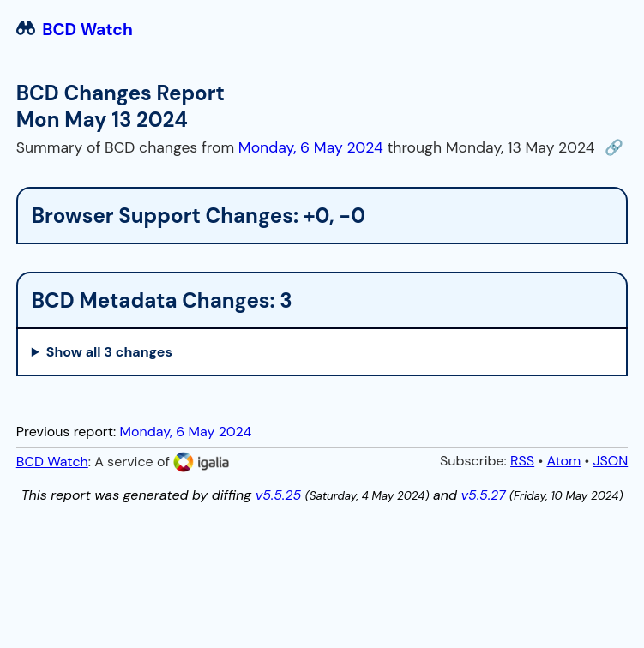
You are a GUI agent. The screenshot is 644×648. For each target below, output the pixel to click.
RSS (522, 461)
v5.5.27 (483, 495)
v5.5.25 (279, 495)
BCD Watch (75, 30)
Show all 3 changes (109, 352)
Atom (563, 461)
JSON (610, 461)
